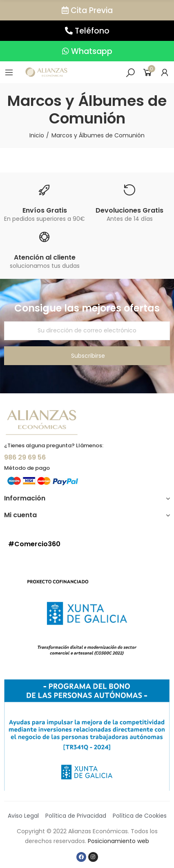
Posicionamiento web (118, 841)
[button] (87, 10)
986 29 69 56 (25, 457)
